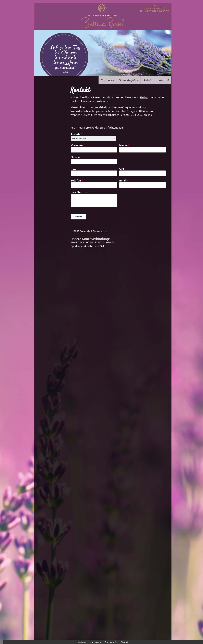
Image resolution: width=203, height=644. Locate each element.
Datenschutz (111, 642)
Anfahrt (148, 80)
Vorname (77, 145)
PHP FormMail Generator (90, 231)
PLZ (73, 169)
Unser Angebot (128, 80)
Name (123, 145)
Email (123, 180)
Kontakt (164, 80)
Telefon (76, 180)
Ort (122, 169)
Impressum (95, 642)
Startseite (107, 80)
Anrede (76, 134)
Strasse (76, 157)
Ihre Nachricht (80, 192)
